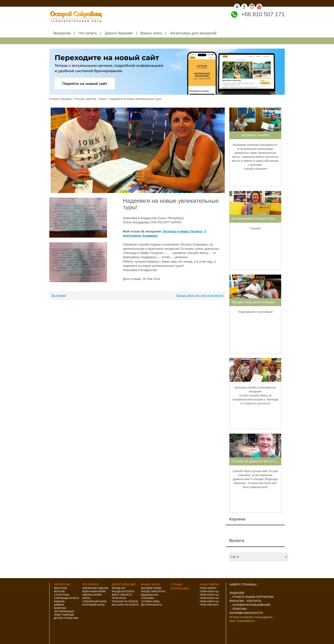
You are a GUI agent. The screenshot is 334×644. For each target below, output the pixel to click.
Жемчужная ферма (94, 592)
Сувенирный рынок (94, 602)
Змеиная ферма (92, 595)
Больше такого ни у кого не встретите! (200, 295)
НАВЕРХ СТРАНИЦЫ (244, 585)
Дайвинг (59, 605)
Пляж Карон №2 (209, 595)
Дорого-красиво (124, 585)
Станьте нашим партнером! (253, 597)
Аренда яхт (119, 588)
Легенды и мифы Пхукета (183, 231)
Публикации (179, 589)
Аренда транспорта (153, 592)
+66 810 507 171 (263, 14)
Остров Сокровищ (61, 99)
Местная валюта (151, 605)
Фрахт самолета (122, 595)
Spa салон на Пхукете (125, 605)
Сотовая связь (150, 602)
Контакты (254, 601)
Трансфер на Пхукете (125, 602)
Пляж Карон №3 (209, 598)
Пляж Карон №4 (209, 602)
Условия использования (251, 605)
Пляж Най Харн (209, 605)
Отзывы (176, 585)
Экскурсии (62, 33)
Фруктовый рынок (93, 605)
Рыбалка (59, 602)
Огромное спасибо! (255, 135)
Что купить (88, 33)
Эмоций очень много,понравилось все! (260, 302)
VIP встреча (119, 598)
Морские (60, 592)
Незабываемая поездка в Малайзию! (258, 219)
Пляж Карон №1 (209, 592)
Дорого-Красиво (119, 33)
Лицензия (237, 593)
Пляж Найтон (208, 588)
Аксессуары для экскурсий (193, 33)
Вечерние (60, 608)
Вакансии (237, 601)
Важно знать (151, 33)
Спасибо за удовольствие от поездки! (259, 461)
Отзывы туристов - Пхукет (91, 99)
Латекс (86, 598)
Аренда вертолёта (123, 592)
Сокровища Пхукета (67, 598)
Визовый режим (151, 588)
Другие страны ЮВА (66, 618)
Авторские (61, 588)
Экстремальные (64, 612)
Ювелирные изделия (95, 588)
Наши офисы (209, 585)
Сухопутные (62, 595)
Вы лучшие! (59, 295)
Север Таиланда (64, 615)
